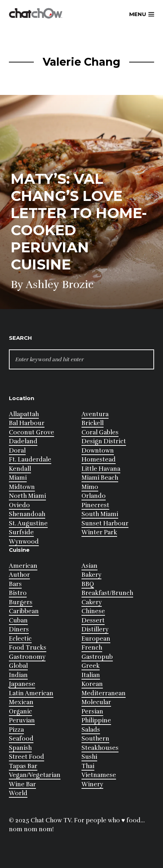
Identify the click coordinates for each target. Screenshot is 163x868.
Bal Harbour (27, 423)
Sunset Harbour (105, 523)
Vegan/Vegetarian (35, 775)
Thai (88, 766)
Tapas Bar (23, 766)
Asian (90, 566)
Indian (18, 675)
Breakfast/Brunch (107, 593)
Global (18, 666)
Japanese (22, 684)
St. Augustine (28, 523)
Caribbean (24, 611)
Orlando (94, 496)
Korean (92, 684)
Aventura (95, 414)
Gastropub (97, 657)
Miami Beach (100, 478)
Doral (17, 451)
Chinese (93, 611)
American (23, 566)
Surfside (21, 532)
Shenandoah (27, 514)
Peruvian (22, 720)
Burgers (21, 602)
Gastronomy (27, 657)
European (96, 639)
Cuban (18, 620)
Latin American (31, 693)
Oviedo (19, 505)
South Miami (100, 514)
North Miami (27, 496)
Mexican (21, 702)
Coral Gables (100, 432)
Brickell (93, 423)
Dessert (93, 620)
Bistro (18, 593)
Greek (91, 666)
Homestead (99, 460)
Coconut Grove (31, 432)
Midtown (22, 487)
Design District (104, 441)
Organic (20, 711)
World (18, 793)
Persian (92, 711)
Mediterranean (104, 693)
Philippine (96, 720)
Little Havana (101, 469)
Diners (19, 629)
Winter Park (99, 532)
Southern (95, 739)
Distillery (95, 629)
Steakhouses (100, 748)
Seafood (21, 739)
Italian (91, 675)
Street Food (27, 757)
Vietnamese (99, 775)
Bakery (91, 575)
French (92, 648)
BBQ (88, 584)
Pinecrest (95, 505)
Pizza (16, 730)
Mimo (90, 487)
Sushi (89, 757)
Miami (18, 478)
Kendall (20, 469)
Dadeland (23, 441)
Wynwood (24, 542)
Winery (92, 784)
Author (19, 575)
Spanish (20, 748)
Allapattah (24, 414)
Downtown (98, 451)
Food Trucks (28, 648)
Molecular (96, 702)
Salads (91, 730)
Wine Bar (22, 784)
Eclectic (20, 639)
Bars (15, 584)
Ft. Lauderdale (30, 460)
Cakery (92, 602)
